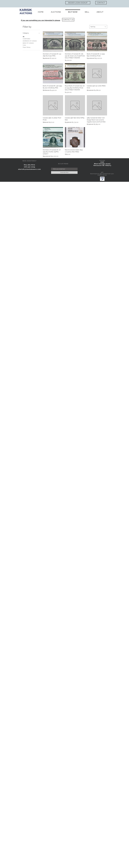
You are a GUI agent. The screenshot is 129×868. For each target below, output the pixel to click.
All (23, 37)
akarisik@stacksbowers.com (29, 169)
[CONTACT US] (68, 20)
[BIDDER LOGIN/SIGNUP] (78, 3)
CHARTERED (26, 39)
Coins (24, 45)
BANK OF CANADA (28, 43)
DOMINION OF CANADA (30, 41)
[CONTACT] (101, 3)
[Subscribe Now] (64, 172)
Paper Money (27, 47)
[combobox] (98, 27)
